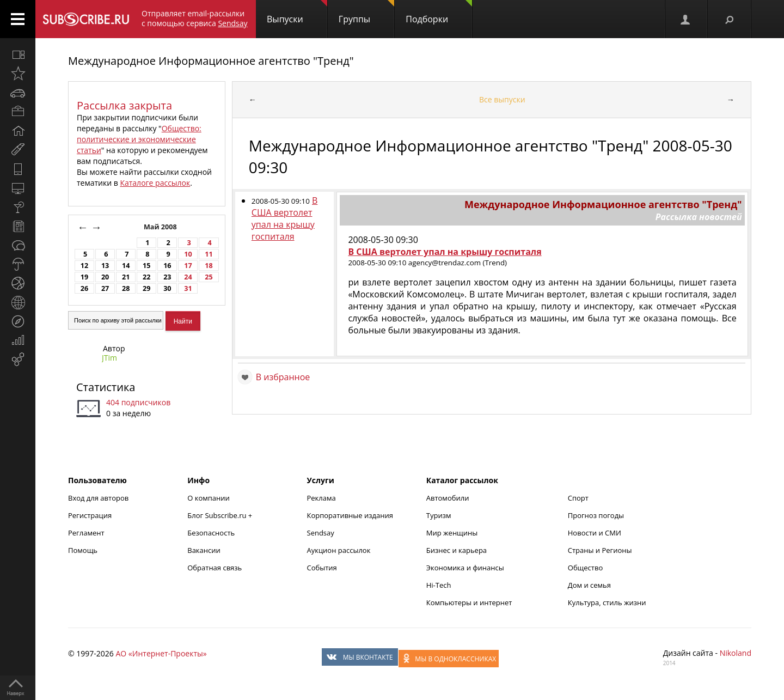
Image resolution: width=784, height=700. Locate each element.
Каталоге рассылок (155, 183)
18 (209, 266)
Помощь (83, 550)
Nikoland (736, 653)
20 (105, 277)
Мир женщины (452, 533)
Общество (585, 568)
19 (84, 277)
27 (105, 288)
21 (126, 277)
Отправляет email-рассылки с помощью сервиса (195, 18)
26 (84, 288)
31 (188, 288)
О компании (209, 498)
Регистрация (90, 515)
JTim (109, 358)
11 (209, 254)
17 (188, 266)
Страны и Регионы (600, 550)
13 (105, 266)
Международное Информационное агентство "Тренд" (211, 61)
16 (167, 266)
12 (84, 266)
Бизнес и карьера (457, 550)
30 (167, 288)
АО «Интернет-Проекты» (161, 653)
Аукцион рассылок (339, 550)
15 (146, 266)
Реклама (321, 498)
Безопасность (211, 533)
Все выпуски (502, 99)
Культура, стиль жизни (607, 602)
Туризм (439, 515)
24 (188, 277)
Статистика (106, 387)
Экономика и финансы (465, 568)
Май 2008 (161, 227)
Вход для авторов (98, 498)
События (322, 568)
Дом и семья (589, 585)
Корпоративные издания (350, 515)
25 (209, 277)
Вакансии (204, 550)
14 (126, 266)
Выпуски (297, 13)
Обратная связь (215, 568)
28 (126, 288)
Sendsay (321, 533)
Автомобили (448, 498)
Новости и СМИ (595, 533)
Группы (366, 13)
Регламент (86, 533)
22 (146, 277)
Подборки (439, 13)
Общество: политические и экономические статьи (139, 139)
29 (146, 288)
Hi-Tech (439, 585)
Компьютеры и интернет (469, 602)
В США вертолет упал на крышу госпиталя (285, 218)
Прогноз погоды (596, 515)
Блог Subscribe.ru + (220, 515)
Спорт (578, 498)
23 (167, 277)
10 (188, 254)
